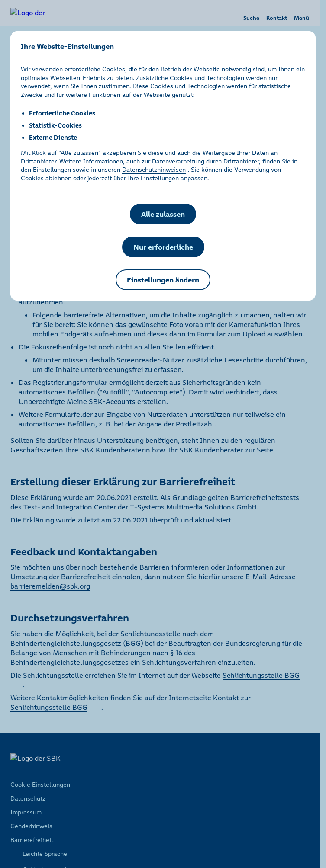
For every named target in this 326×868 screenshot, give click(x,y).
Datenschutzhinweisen (154, 170)
